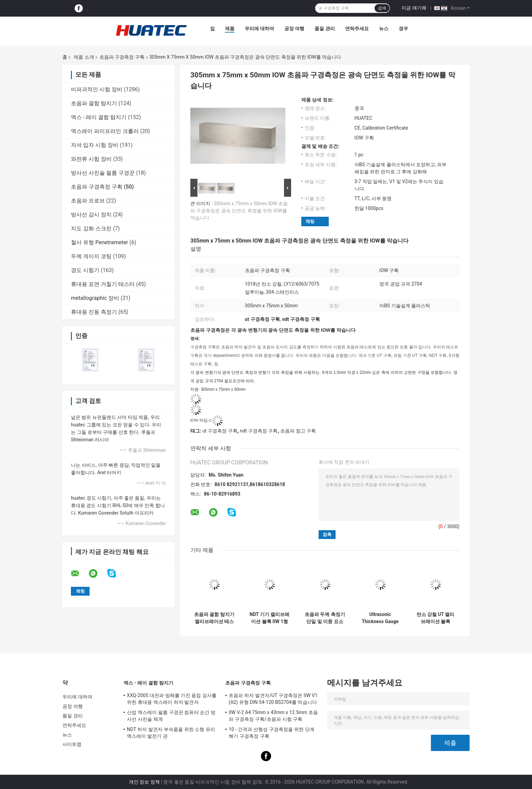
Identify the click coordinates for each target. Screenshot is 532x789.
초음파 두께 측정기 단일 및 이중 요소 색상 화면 (325, 618)
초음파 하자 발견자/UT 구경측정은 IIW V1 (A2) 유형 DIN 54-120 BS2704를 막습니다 (273, 699)
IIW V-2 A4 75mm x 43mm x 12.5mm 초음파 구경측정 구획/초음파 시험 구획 (273, 716)
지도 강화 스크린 (91, 228)
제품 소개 (84, 57)
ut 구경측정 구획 (220, 431)
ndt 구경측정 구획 (259, 431)
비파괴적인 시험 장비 (97, 89)
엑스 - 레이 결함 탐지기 (99, 117)
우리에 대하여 (259, 28)
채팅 (310, 221)
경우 (403, 28)
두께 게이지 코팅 (91, 256)
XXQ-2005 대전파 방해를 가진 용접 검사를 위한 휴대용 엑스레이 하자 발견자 (172, 699)
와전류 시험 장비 (91, 159)
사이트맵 (72, 744)
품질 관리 (325, 28)
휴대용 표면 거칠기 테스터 (103, 284)
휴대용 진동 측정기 (94, 312)
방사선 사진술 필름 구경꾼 (103, 173)
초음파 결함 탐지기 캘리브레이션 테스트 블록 (214, 618)
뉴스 (384, 28)
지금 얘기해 (414, 8)
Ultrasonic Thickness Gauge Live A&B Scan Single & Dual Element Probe (380, 618)
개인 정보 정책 (144, 782)
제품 (230, 28)
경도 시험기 (85, 270)
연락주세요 (357, 28)
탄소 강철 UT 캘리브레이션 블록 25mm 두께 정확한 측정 (435, 618)
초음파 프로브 (88, 201)
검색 (382, 8)
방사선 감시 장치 (91, 215)
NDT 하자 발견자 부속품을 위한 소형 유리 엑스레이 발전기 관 (171, 733)
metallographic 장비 (95, 298)
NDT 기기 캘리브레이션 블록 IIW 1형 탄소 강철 (270, 618)
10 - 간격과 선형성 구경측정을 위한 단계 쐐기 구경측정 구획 (272, 733)
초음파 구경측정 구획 (122, 57)
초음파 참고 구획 (298, 431)
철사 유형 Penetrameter (99, 242)
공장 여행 (294, 28)
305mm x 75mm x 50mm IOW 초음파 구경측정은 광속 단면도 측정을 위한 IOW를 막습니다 (239, 211)
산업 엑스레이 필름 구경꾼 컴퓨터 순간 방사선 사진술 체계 (171, 716)
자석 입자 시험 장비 (95, 145)
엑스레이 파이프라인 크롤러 (105, 131)
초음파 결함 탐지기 (94, 103)
